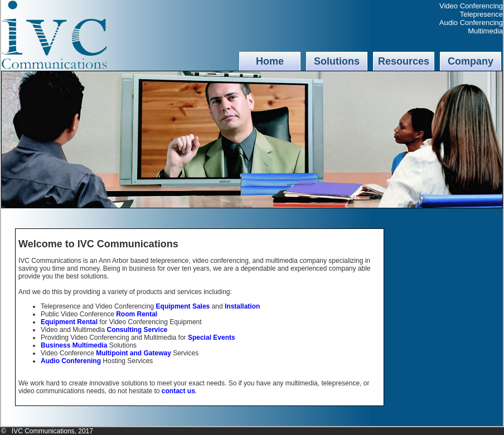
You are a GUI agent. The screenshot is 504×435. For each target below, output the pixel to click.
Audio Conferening (71, 361)
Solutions (337, 61)
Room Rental (137, 314)
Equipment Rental (69, 322)
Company (471, 61)
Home (270, 61)
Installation (242, 306)
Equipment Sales (183, 306)
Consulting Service (137, 330)
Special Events (212, 338)
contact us (178, 391)
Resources (404, 61)
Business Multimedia (74, 345)
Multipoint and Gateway (134, 353)
